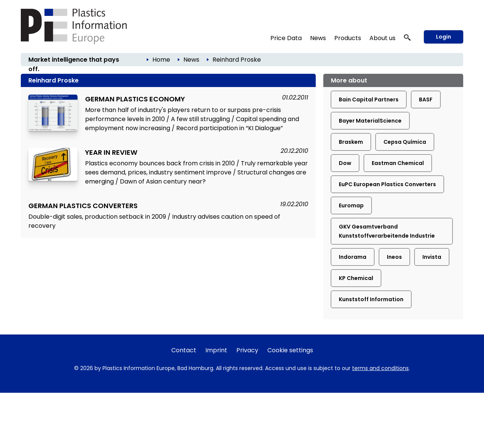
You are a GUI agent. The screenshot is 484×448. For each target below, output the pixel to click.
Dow (345, 163)
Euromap (351, 205)
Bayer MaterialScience (370, 121)
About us (382, 38)
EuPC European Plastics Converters (387, 184)
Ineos (394, 257)
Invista (432, 257)
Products (348, 38)
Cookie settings (290, 350)
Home (161, 60)
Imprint (216, 350)
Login (444, 37)
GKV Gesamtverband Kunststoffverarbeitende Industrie (387, 231)
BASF (426, 100)
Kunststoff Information (371, 299)
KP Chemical (356, 278)
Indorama (353, 257)
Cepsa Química (405, 142)
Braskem (351, 142)
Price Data (286, 38)
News (318, 38)
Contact (184, 350)
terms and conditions (380, 368)
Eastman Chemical (398, 163)
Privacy (247, 350)
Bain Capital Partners (369, 100)
